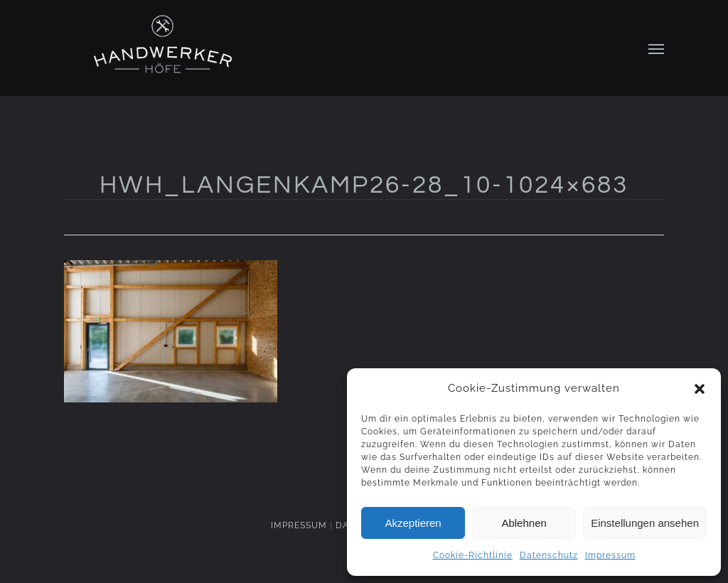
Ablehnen (524, 523)
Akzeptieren (413, 523)
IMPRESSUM (299, 525)
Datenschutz (549, 555)
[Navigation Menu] (656, 48)
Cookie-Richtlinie (473, 555)
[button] (700, 389)
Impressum (610, 555)
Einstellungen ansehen (645, 523)
